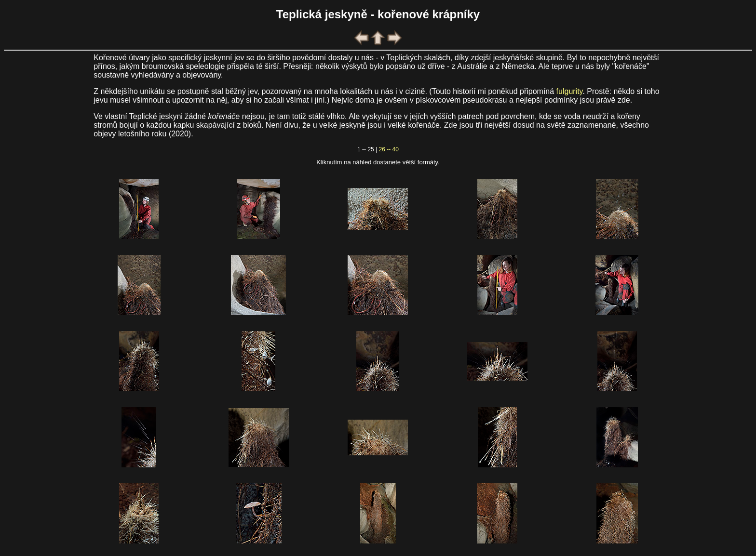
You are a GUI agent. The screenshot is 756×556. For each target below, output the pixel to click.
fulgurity (570, 91)
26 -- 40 (389, 149)
